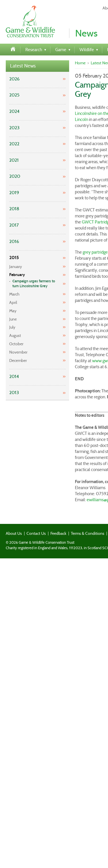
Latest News (23, 66)
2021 (14, 160)
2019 (14, 193)
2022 (14, 144)
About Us (14, 533)
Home (80, 63)
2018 (14, 209)
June (13, 319)
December (18, 360)
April (13, 302)
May (13, 311)
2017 (14, 225)
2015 (14, 257)
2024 (14, 111)
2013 (14, 392)
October (16, 344)
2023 (14, 128)
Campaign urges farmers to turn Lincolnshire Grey (34, 284)
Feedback (58, 533)
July (12, 327)
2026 (14, 79)
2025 (14, 95)
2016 (14, 241)
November (18, 352)
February (17, 275)
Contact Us (36, 533)
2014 (14, 376)
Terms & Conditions (88, 533)
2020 (15, 176)
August (15, 335)
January (16, 267)
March (14, 294)
